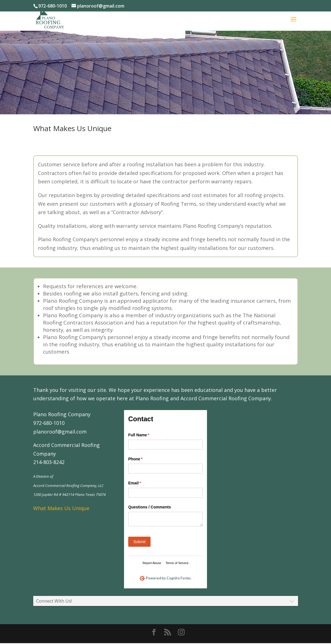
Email (143, 483)
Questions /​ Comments (150, 507)
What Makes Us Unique (61, 508)
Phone (143, 459)
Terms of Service (177, 563)
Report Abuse (152, 563)
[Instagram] (181, 634)
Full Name (147, 435)
